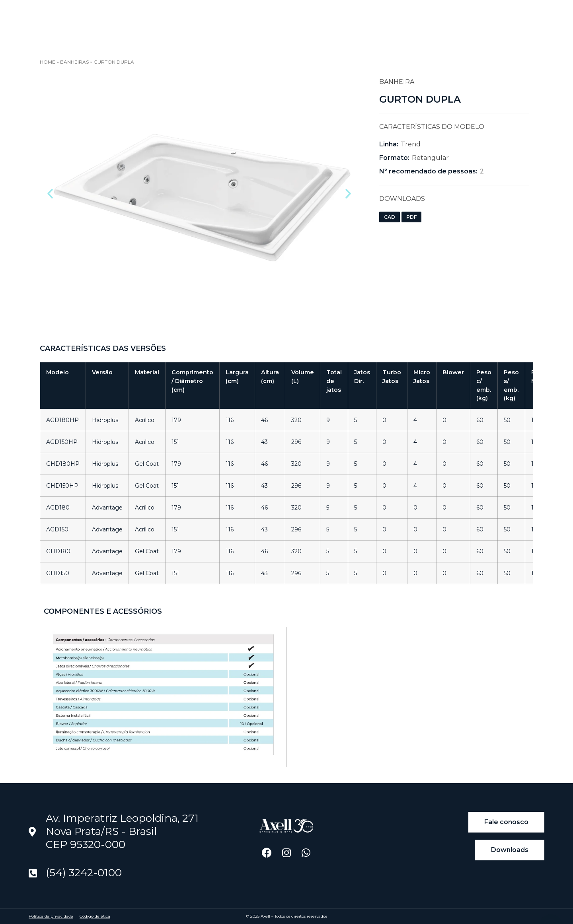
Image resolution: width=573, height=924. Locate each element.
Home (103, 17)
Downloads (287, 17)
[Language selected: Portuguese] (490, 20)
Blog (190, 17)
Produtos (147, 18)
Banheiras (74, 62)
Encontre (232, 18)
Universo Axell (352, 18)
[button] (50, 194)
